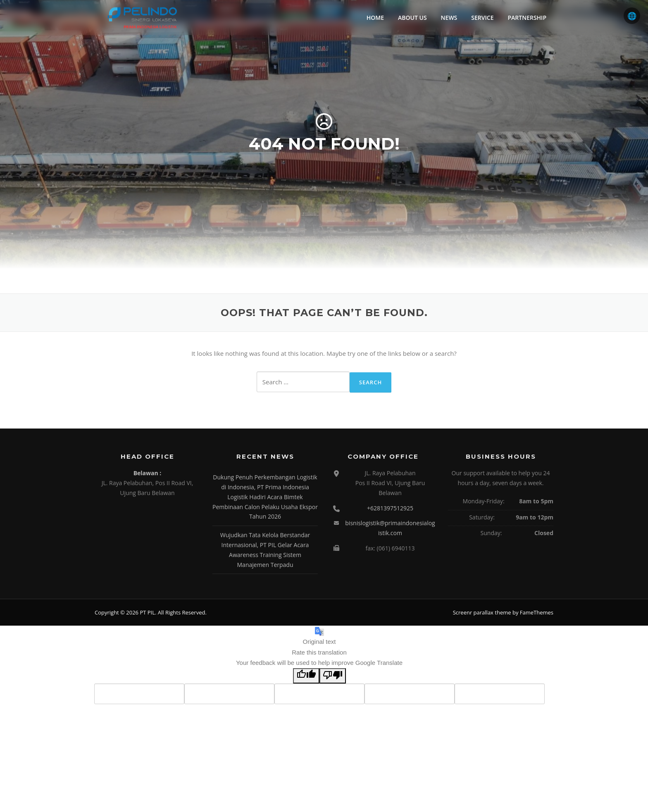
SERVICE (482, 18)
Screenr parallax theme (482, 612)
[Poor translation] (333, 676)
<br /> (148, 535)
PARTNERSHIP (527, 18)
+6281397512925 (390, 508)
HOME (375, 18)
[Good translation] (306, 676)
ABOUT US (412, 18)
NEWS (449, 18)
